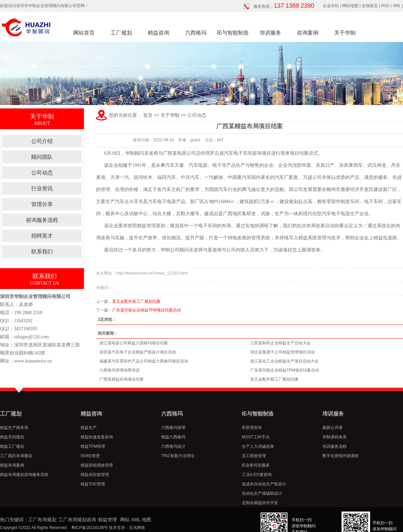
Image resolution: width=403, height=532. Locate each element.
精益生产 (89, 428)
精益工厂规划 (12, 446)
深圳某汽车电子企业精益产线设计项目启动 (138, 352)
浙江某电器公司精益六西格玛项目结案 (134, 343)
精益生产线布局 (14, 428)
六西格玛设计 (173, 446)
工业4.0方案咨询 (257, 475)
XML (397, 6)
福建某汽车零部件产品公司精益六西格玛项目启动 (144, 361)
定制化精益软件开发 (260, 503)
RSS (385, 6)
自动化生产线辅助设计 (262, 493)
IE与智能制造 (233, 33)
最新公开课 (332, 428)
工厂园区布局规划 (16, 456)
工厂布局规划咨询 (77, 520)
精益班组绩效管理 (97, 465)
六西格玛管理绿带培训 (120, 370)
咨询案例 (308, 33)
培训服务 (270, 33)
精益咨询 (159, 33)
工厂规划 (121, 33)
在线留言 (370, 6)
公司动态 (42, 173)
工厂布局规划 (42, 520)
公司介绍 (42, 141)
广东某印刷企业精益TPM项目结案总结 (147, 310)
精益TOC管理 (93, 484)
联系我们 (42, 252)
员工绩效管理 (254, 456)
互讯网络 (137, 528)
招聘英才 (42, 236)
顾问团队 (42, 157)
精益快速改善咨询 (97, 437)
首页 (148, 115)
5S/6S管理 (90, 456)
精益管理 (107, 520)
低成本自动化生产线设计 (264, 484)
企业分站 (331, 6)
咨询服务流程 (42, 220)
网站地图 (350, 6)
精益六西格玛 (173, 437)
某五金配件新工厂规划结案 (136, 301)
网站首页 (84, 33)
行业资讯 (42, 188)
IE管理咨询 (252, 428)
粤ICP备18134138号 (89, 528)
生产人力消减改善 (258, 446)
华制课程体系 (334, 437)
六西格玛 (196, 33)
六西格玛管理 (173, 428)
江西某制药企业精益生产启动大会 (280, 343)
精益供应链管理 (95, 475)
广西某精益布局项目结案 (122, 379)
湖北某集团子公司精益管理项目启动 (282, 352)
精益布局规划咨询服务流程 (24, 475)
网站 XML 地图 (136, 520)
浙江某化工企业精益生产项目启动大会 (284, 361)
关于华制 (345, 33)
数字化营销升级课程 (341, 456)
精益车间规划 (12, 437)
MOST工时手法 (256, 437)
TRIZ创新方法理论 (178, 456)
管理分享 (42, 204)
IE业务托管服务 (256, 465)
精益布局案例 (12, 465)
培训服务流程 (334, 446)
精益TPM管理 (93, 446)
